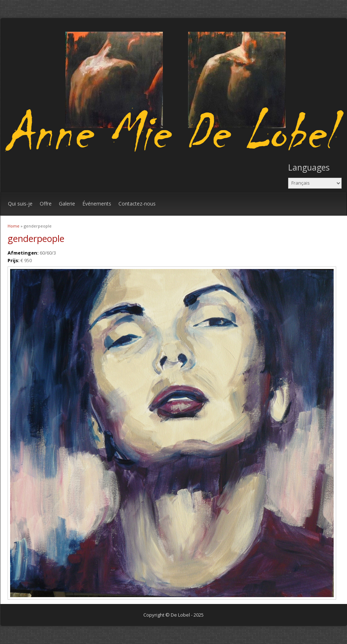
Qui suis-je (20, 204)
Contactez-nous (137, 204)
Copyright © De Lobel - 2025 (173, 615)
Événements (97, 204)
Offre (46, 204)
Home (14, 226)
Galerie (67, 204)
